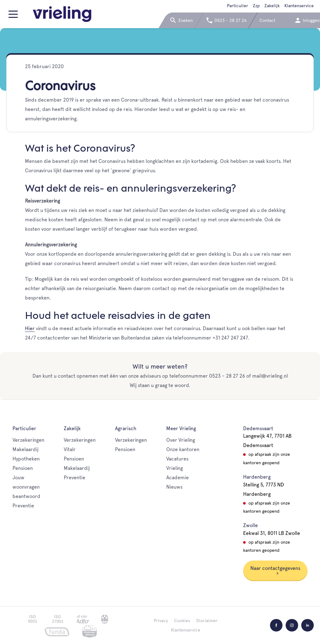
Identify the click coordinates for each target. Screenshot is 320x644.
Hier (30, 328)
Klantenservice (299, 6)
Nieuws (174, 487)
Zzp (256, 6)
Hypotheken (26, 459)
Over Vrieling (181, 440)
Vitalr (70, 449)
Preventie (23, 506)
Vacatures (177, 459)
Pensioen (23, 468)
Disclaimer (207, 621)
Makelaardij (25, 449)
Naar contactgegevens (275, 570)
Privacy (161, 621)
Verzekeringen (28, 440)
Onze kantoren (183, 449)
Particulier (237, 6)
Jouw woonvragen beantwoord (26, 487)
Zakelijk (272, 6)
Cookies (182, 621)
